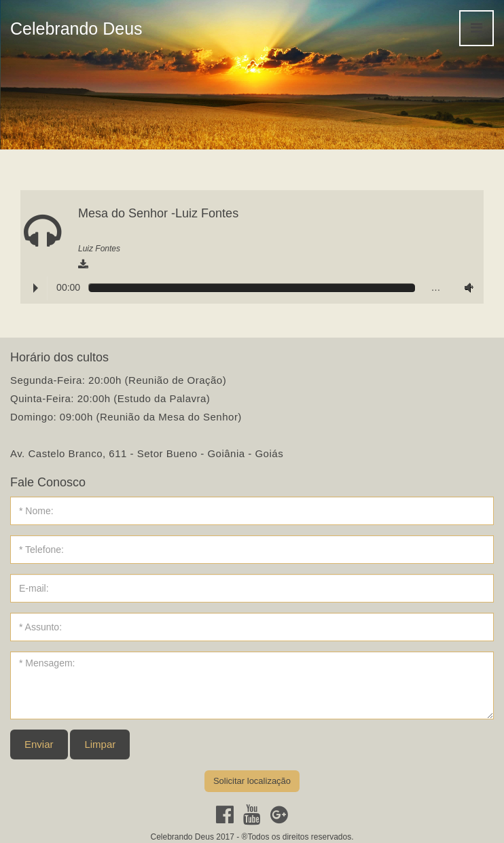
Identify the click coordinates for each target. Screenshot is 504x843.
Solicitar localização (252, 781)
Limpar (100, 744)
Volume (466, 288)
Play (36, 288)
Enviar (39, 744)
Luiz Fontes (99, 249)
